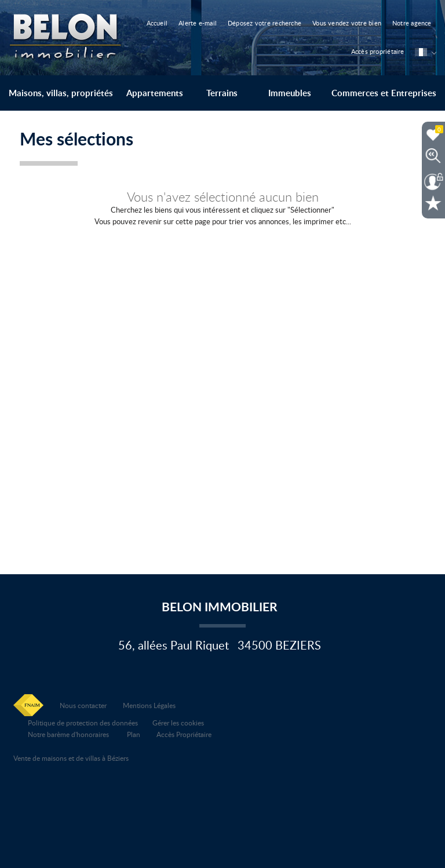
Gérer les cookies (178, 723)
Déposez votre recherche (265, 23)
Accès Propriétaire (184, 734)
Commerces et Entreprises (384, 93)
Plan (134, 734)
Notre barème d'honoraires (69, 734)
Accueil (157, 23)
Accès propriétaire (378, 51)
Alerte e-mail (198, 23)
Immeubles (290, 93)
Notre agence (412, 23)
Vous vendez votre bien (347, 23)
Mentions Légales (149, 705)
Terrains (222, 93)
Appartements (155, 93)
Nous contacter (83, 705)
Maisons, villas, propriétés (61, 93)
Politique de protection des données (83, 723)
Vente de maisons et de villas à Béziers (71, 758)
